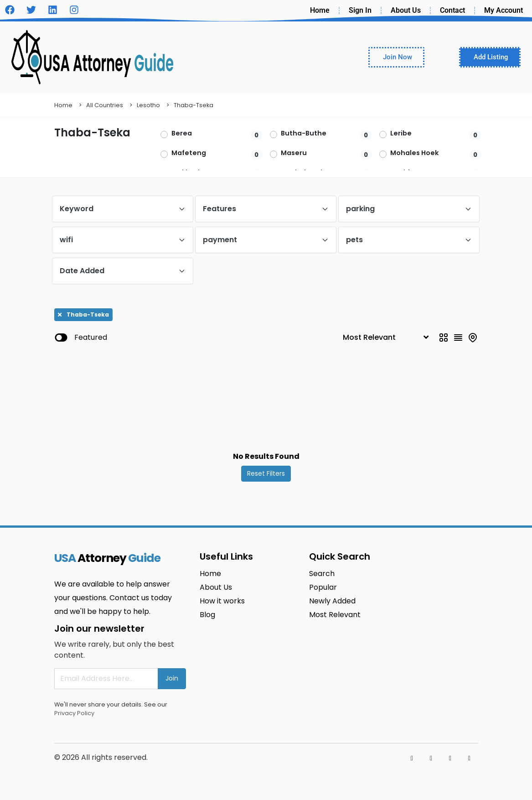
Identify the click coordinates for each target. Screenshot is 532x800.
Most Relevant (335, 615)
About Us (406, 10)
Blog (207, 615)
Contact (452, 10)
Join (172, 678)
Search (322, 574)
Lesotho (148, 105)
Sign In (360, 10)
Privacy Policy (74, 713)
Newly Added (332, 601)
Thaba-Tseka (194, 105)
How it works (222, 601)
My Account (504, 10)
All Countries (105, 105)
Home (320, 10)
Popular (323, 587)
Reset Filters (266, 473)
